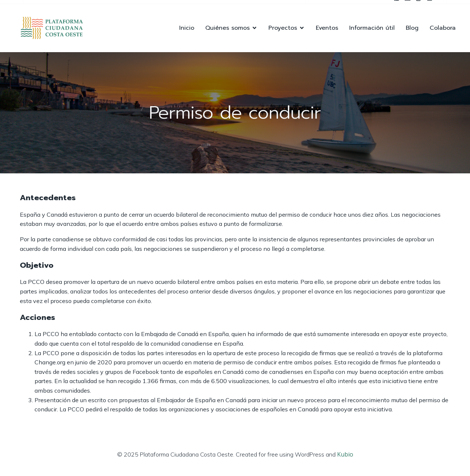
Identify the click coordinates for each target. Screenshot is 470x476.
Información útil (372, 28)
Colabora (443, 28)
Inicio (187, 28)
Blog (412, 28)
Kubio (345, 454)
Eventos (327, 28)
